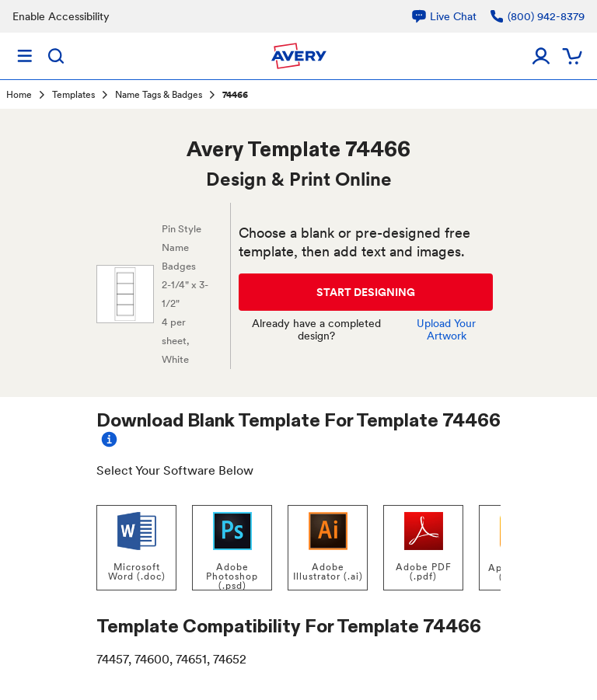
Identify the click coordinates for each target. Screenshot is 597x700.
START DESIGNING (366, 292)
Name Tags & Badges (159, 95)
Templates (73, 95)
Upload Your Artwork (446, 329)
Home (19, 95)
